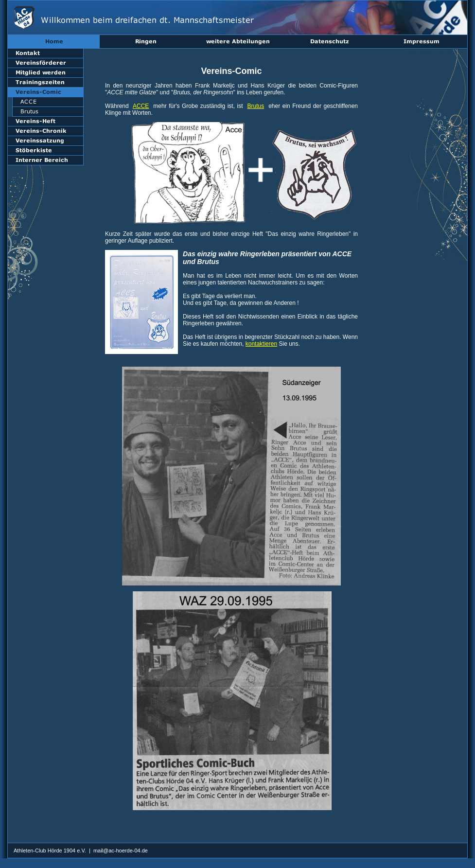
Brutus (255, 106)
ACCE (141, 106)
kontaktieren (261, 344)
